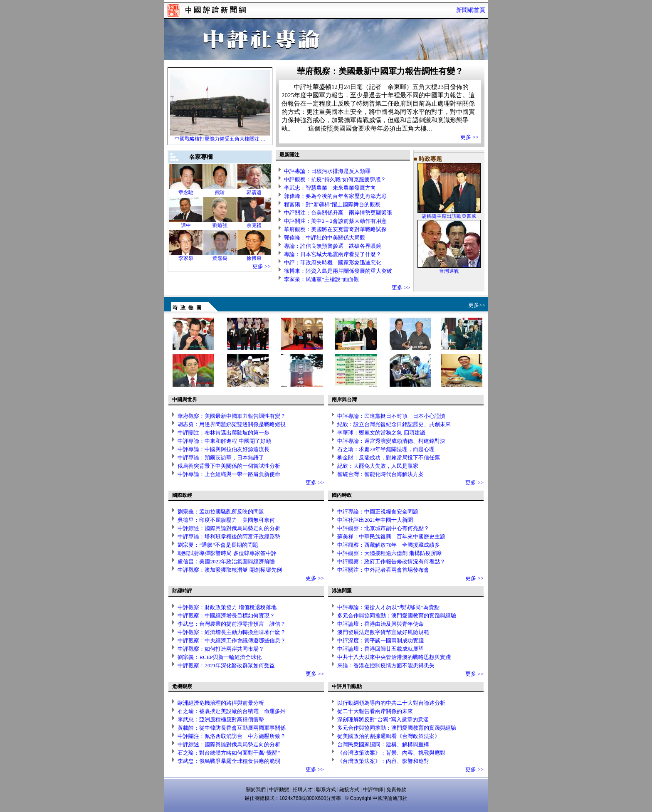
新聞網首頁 (471, 10)
